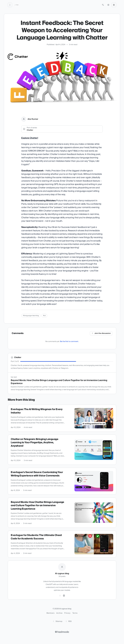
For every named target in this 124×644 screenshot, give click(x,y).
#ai (44, 316)
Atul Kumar (33, 119)
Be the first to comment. (69, 342)
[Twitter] (60, 596)
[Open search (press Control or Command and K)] (103, 5)
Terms (75, 613)
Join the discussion (101, 333)
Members (50, 613)
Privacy (67, 613)
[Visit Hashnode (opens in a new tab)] (62, 632)
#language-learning (31, 316)
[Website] (64, 596)
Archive (59, 613)
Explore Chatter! (30, 138)
